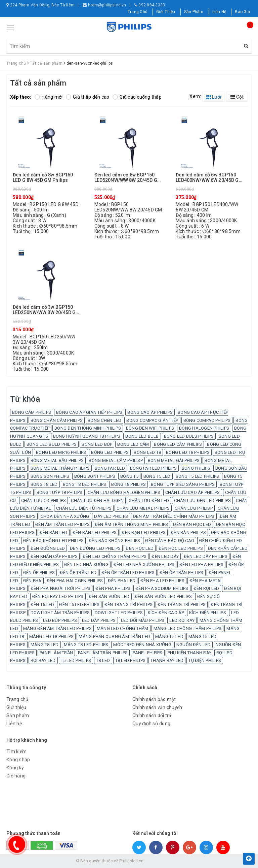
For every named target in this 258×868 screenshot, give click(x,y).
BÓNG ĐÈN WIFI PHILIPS (150, 428)
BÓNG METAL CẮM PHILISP (116, 460)
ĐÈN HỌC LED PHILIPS (181, 548)
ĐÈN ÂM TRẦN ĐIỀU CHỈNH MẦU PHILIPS (174, 516)
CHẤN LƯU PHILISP (194, 508)
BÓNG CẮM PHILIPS (32, 412)
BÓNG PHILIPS (196, 468)
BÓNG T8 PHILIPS (128, 484)
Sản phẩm (18, 715)
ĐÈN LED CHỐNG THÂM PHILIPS (115, 556)
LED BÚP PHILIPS (60, 620)
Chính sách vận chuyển (157, 707)
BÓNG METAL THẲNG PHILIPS (60, 468)
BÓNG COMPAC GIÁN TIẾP (152, 420)
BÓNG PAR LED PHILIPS (153, 468)
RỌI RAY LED (43, 660)
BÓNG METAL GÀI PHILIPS (174, 460)
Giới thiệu (16, 707)
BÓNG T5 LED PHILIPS (198, 476)
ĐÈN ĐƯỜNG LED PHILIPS (95, 548)
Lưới (214, 97)
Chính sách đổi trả (152, 715)
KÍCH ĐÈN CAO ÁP (166, 613)
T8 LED (103, 660)
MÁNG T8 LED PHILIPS (86, 645)
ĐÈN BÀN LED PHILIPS (95, 532)
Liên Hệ (219, 12)
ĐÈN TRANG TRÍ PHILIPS (128, 605)
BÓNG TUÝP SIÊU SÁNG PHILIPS (183, 484)
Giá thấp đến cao (88, 97)
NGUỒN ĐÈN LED (193, 645)
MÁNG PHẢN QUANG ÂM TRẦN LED (114, 637)
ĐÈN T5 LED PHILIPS (79, 605)
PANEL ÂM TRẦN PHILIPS (103, 653)
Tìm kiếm (16, 752)
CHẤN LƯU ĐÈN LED (149, 500)
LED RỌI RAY (182, 620)
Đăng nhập (18, 760)
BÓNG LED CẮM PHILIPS (178, 444)
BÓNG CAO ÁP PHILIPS (150, 412)
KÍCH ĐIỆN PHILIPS (208, 613)
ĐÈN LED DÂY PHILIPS (206, 556)
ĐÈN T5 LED (42, 605)
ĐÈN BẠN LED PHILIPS (144, 532)
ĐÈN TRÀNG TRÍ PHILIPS (182, 605)
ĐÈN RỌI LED (206, 588)
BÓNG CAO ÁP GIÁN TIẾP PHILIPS (89, 412)
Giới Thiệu (166, 12)
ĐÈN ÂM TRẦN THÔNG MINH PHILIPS (132, 524)
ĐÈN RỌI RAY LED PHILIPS (58, 596)
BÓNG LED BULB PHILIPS (189, 436)
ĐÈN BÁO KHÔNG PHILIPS (114, 541)
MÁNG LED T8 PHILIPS (52, 637)
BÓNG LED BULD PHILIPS (52, 444)
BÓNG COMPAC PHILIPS (207, 420)
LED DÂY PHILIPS (99, 620)
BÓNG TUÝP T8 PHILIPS (60, 492)
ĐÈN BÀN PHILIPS (188, 532)
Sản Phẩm (194, 12)
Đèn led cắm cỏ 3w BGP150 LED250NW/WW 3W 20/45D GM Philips (46, 310)
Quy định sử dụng (151, 724)
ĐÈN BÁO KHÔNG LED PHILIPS (53, 541)
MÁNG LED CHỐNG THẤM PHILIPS (188, 628)
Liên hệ (14, 724)
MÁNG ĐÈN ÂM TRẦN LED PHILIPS (57, 628)
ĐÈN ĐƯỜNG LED (48, 548)
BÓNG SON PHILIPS (50, 476)
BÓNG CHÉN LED (104, 420)
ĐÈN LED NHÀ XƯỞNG (86, 564)
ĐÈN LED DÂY (165, 556)
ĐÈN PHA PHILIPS (113, 588)
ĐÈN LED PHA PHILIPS (201, 564)
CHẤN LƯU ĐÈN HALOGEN (97, 500)
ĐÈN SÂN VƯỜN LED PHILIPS (163, 596)
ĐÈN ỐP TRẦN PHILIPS (182, 573)
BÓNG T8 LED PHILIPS (85, 484)
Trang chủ (17, 699)
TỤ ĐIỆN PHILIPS (205, 660)
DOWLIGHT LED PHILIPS (119, 613)
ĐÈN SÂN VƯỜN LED (109, 596)
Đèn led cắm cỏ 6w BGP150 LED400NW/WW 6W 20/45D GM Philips (209, 178)
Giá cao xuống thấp (137, 97)
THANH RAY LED (167, 660)
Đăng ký (15, 768)
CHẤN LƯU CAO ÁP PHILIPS (193, 492)
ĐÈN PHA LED (122, 581)
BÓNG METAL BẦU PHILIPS (57, 460)
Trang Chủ (138, 12)
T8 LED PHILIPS (131, 660)
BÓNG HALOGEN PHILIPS (204, 428)
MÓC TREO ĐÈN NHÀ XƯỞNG (142, 645)
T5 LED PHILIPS (76, 660)
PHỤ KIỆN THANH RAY (190, 653)
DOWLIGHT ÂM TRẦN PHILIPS (60, 613)
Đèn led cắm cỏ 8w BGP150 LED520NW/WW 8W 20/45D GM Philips (128, 178)
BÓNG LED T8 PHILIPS (188, 452)
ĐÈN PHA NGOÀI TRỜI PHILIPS (61, 588)
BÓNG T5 (129, 476)
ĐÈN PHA (32, 581)
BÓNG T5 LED (157, 476)
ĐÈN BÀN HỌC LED (192, 524)
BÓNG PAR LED (110, 468)
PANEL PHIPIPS (147, 653)
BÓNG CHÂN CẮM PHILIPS (57, 420)
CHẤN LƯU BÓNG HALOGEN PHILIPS (124, 492)
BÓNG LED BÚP (97, 444)
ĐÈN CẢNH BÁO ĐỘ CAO (170, 541)
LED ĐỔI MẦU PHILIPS (143, 620)
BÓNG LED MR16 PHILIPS (61, 452)
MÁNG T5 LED (169, 637)
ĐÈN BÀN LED (54, 532)
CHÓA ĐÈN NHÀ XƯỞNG (65, 516)
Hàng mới (49, 97)
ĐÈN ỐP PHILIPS (39, 573)
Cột (237, 97)
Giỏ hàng (16, 776)
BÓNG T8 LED (44, 484)
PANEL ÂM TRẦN (56, 653)
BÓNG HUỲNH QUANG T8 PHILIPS (87, 436)
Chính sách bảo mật (154, 699)
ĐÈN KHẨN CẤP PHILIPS (54, 556)
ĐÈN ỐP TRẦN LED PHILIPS (128, 573)
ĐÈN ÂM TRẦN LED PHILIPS (62, 524)
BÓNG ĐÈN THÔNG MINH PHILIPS (88, 428)
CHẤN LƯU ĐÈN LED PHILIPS (202, 500)
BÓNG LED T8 (147, 452)
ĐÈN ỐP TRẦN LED (78, 573)
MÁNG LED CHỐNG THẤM (123, 628)
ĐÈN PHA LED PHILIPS (162, 581)
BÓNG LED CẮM (133, 444)
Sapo (177, 861)
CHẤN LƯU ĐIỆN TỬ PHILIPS (84, 508)
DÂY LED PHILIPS (111, 516)
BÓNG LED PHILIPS (110, 452)
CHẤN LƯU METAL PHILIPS (143, 508)
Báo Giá (242, 12)
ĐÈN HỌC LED (140, 548)
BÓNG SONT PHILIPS (95, 476)
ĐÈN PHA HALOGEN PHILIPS (75, 581)
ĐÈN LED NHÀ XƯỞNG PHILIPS (144, 564)
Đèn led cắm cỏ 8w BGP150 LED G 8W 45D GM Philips (43, 177)
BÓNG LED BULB (142, 436)
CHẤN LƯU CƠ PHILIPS (44, 500)
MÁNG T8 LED (45, 645)
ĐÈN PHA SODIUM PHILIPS (162, 588)
